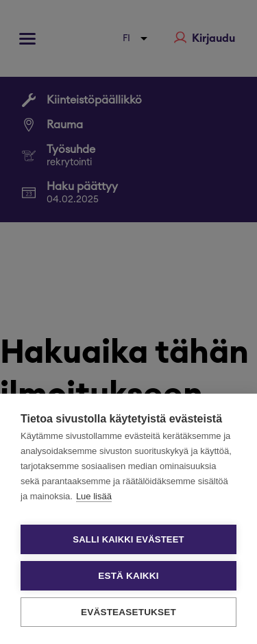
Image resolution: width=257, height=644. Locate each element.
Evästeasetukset (128, 612)
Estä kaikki (128, 576)
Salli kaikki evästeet (128, 539)
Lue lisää (94, 496)
